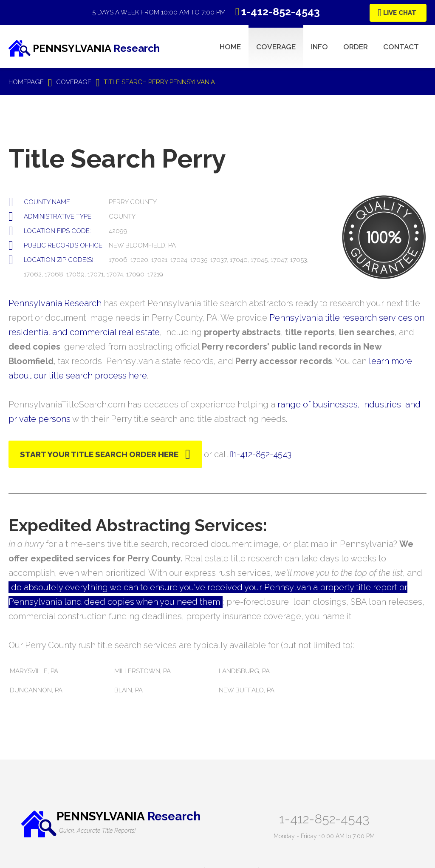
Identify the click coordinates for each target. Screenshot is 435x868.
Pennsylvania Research (55, 303)
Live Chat (400, 13)
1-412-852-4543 (324, 819)
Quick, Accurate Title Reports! (97, 831)
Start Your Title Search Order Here (99, 454)
